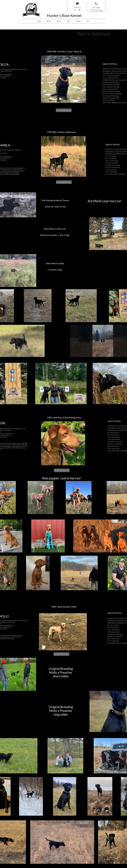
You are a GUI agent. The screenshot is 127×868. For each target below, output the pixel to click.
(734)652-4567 (94, 11)
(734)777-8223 (94, 10)
